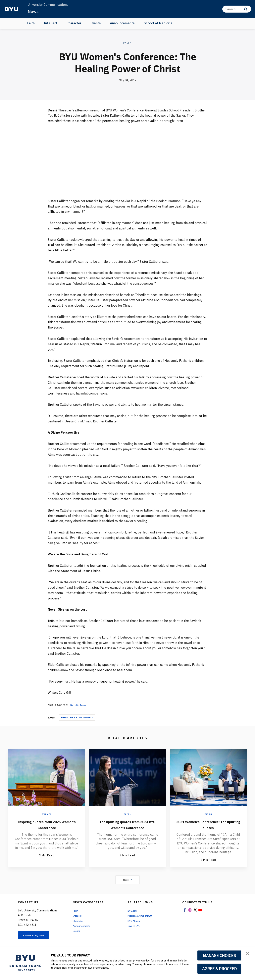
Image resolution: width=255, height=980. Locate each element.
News (34, 11)
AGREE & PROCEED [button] (219, 969)
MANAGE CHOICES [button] (219, 955)
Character (74, 23)
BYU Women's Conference (77, 717)
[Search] (237, 9)
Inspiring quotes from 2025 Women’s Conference (47, 824)
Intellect (51, 23)
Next (128, 881)
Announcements (122, 23)
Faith (31, 23)
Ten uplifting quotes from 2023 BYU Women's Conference (127, 827)
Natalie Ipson (80, 705)
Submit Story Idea (39, 938)
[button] (248, 954)
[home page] (12, 9)
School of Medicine (158, 23)
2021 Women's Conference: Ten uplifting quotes (208, 824)
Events (96, 23)
